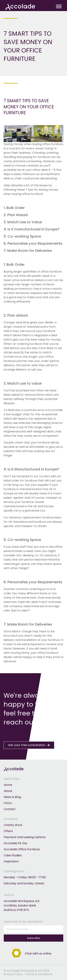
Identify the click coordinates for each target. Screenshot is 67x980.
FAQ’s (8, 803)
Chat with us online (38, 953)
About (8, 791)
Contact (10, 809)
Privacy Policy (13, 974)
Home (8, 785)
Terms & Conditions (39, 974)
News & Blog (12, 797)
